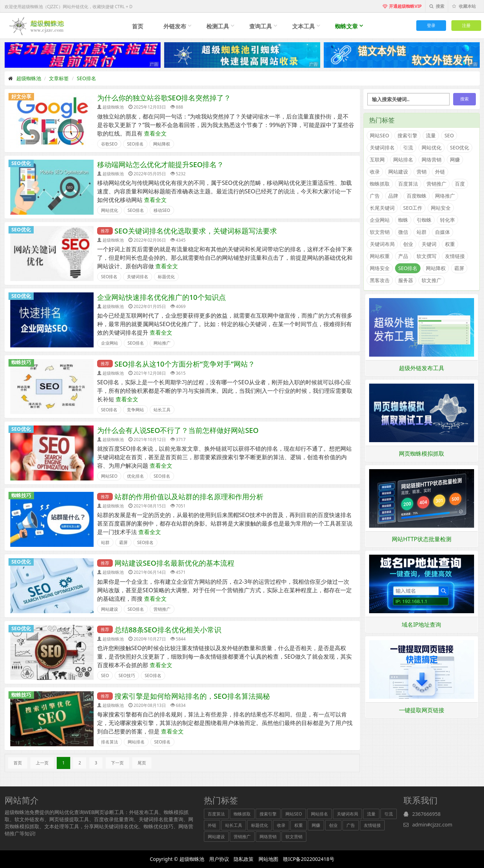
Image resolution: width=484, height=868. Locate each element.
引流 (408, 147)
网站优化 (110, 210)
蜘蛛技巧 (21, 362)
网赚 (455, 160)
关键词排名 (138, 277)
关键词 (429, 244)
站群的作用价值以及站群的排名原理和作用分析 (189, 497)
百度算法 (408, 184)
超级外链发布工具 (422, 368)
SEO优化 (21, 163)
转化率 (447, 220)
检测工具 (218, 26)
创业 (408, 244)
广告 (375, 196)
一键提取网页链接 (422, 710)
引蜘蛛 (424, 220)
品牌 (393, 196)
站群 (105, 542)
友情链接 (455, 256)
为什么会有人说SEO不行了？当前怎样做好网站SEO (178, 430)
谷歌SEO (109, 144)
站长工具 (162, 410)
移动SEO (162, 210)
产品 (403, 256)
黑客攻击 (380, 280)
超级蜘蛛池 (29, 78)
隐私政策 (244, 859)
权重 (450, 244)
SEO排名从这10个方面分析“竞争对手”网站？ (185, 364)
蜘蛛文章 (346, 26)
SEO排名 (87, 78)
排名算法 (110, 742)
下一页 (117, 763)
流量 (431, 135)
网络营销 (432, 160)
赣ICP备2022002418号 (308, 859)
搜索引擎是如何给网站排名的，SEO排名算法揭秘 (192, 696)
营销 (422, 172)
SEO (105, 675)
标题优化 (166, 277)
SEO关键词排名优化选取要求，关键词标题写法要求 (196, 231)
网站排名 (136, 742)
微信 (403, 232)
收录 (375, 172)
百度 (460, 184)
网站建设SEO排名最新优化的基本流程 (174, 563)
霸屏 (123, 542)
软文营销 (380, 232)
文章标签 (59, 78)
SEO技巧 (127, 675)
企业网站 (110, 343)
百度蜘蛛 (417, 196)
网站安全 (441, 208)
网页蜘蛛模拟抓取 (422, 454)
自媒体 (443, 232)
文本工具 (304, 26)
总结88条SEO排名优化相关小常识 (168, 630)
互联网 (377, 160)
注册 (466, 26)
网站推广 (162, 343)
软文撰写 (427, 256)
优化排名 (135, 476)
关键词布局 (382, 244)
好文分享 (21, 96)
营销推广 (162, 609)
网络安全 (380, 268)
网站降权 (162, 144)
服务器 (406, 280)
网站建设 (110, 609)
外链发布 (175, 26)
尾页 (142, 763)
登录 (431, 26)
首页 (138, 26)
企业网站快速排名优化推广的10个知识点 (162, 297)
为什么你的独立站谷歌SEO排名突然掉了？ (164, 98)
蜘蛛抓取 (380, 184)
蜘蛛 (403, 220)
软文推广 (432, 280)
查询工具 (261, 26)
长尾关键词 (382, 208)
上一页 (42, 763)
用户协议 (219, 859)
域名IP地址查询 (421, 625)
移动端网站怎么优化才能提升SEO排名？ (161, 164)
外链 (440, 172)
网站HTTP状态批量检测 (422, 539)
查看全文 (155, 133)
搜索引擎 (407, 135)
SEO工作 (413, 208)
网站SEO (109, 476)
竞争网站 (135, 410)
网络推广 (445, 196)
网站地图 (268, 859)
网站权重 (380, 256)
